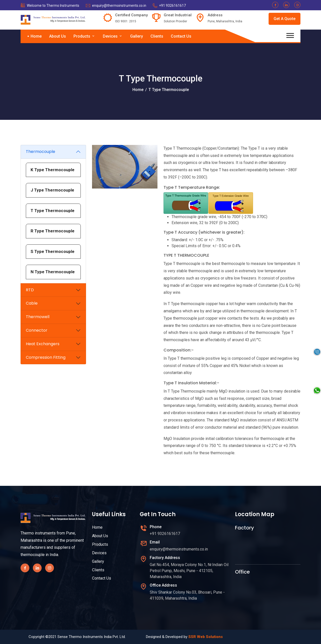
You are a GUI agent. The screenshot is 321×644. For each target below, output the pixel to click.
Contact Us (181, 36)
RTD (30, 290)
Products (84, 36)
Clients (157, 36)
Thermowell (38, 317)
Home (36, 36)
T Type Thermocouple (53, 211)
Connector (37, 330)
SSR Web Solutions (206, 637)
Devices (113, 36)
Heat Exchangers (43, 344)
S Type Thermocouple (53, 251)
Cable (32, 303)
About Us (58, 36)
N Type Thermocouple (53, 272)
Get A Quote (285, 19)
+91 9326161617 (172, 6)
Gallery (137, 36)
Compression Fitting (46, 357)
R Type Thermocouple (53, 231)
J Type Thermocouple (52, 190)
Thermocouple (41, 152)
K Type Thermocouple (53, 170)
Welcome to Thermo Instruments (53, 6)
